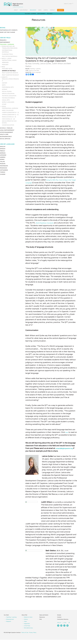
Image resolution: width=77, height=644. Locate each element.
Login (68, 4)
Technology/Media (8, 99)
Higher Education (8, 127)
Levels (4, 108)
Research (3, 42)
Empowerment (5, 44)
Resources (42, 621)
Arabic (2, 161)
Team (25, 626)
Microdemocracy (6, 138)
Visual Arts (6, 102)
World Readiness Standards (47, 224)
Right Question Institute (13, 4)
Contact (59, 621)
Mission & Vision (28, 621)
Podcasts (5, 66)
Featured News (7, 70)
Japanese (3, 157)
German (3, 155)
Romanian (3, 169)
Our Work (6, 619)
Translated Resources (10, 50)
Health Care (4, 136)
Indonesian (4, 167)
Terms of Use (25, 637)
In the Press (27, 630)
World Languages (8, 104)
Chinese (3, 176)
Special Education (8, 95)
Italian (2, 163)
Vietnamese (4, 172)
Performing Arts (8, 89)
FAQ (41, 624)
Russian (3, 165)
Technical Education (9, 97)
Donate (59, 619)
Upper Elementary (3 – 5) (10, 116)
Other (4, 106)
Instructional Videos (9, 62)
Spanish (3, 150)
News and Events (44, 619)
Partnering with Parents (9, 32)
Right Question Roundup (10, 77)
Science (5, 91)
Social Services (5, 140)
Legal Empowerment (7, 132)
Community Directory (63, 624)
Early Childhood (8, 112)
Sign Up (62, 4)
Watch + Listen (6, 60)
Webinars (5, 64)
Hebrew (3, 159)
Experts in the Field (9, 72)
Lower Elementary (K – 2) (10, 114)
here (67, 434)
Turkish (3, 174)
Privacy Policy (33, 637)
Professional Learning (10, 110)
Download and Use (8, 48)
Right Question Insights (10, 74)
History (5, 84)
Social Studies (7, 93)
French (2, 152)
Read (3, 68)
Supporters (27, 628)
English (3, 148)
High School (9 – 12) (8, 120)
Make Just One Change (7, 34)
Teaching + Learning (7, 46)
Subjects (4, 79)
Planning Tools (7, 56)
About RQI (24, 619)
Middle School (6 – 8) (9, 118)
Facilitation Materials (10, 58)
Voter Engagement (6, 134)
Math (4, 87)
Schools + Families (6, 130)
